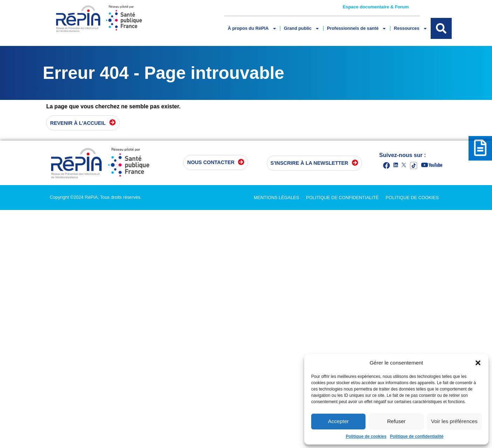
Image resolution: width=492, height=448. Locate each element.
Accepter (338, 421)
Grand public (302, 29)
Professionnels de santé (357, 29)
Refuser (397, 421)
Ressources (411, 29)
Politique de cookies (366, 436)
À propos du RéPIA (252, 29)
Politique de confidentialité (417, 436)
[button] (478, 363)
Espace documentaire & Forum (376, 7)
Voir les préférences (454, 421)
